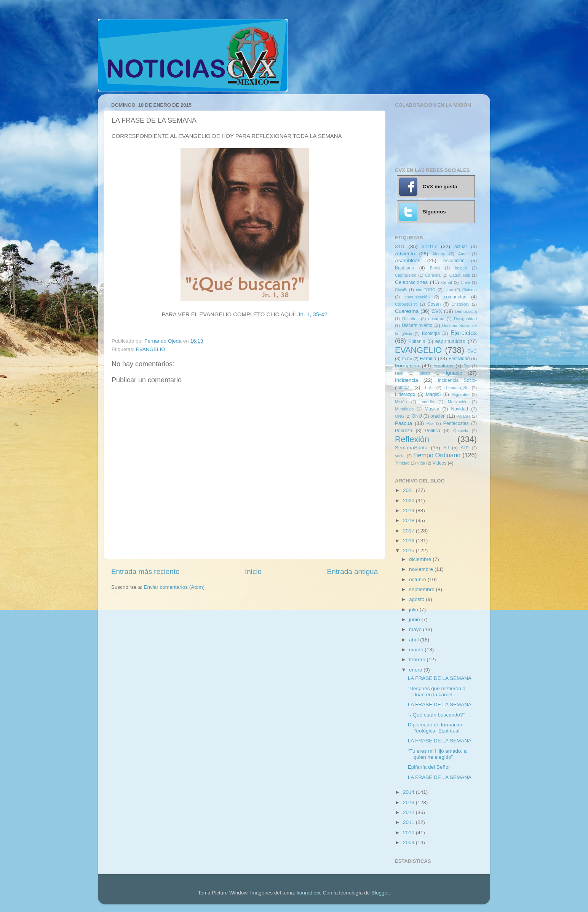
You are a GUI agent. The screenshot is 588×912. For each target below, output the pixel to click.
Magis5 (433, 394)
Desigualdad (465, 319)
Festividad (459, 359)
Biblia (435, 268)
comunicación (417, 297)
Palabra (463, 416)
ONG (400, 416)
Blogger (380, 893)
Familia (428, 358)
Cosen (434, 304)
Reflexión (412, 439)
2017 (409, 531)
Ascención (454, 261)
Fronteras (443, 366)
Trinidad (402, 463)
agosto (417, 599)
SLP (465, 448)
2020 (409, 501)
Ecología (431, 333)
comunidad (455, 297)
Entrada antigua (352, 571)
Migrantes (460, 394)
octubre (418, 579)
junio (415, 619)
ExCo (407, 359)
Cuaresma (407, 311)
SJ (446, 448)
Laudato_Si (457, 388)
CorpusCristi (406, 304)
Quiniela (461, 431)
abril (415, 640)
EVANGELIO (151, 349)
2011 (409, 822)
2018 (409, 520)
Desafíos (410, 319)
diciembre (421, 559)
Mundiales (404, 409)
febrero (418, 660)
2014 (409, 792)
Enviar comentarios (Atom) (174, 587)
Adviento (405, 254)
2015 (409, 551)
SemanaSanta (411, 448)
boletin (461, 268)
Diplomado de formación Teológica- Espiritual (436, 728)
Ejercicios (464, 333)
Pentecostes (456, 423)
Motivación (458, 402)
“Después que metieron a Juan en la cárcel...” (437, 692)
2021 (409, 490)
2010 (409, 833)
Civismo (470, 290)
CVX (437, 311)
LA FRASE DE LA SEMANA (440, 678)
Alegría (439, 254)
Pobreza (403, 431)
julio (414, 610)
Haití (399, 373)
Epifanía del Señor (429, 767)
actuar (461, 247)
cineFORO (426, 290)
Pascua (403, 423)
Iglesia (424, 373)
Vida (421, 463)
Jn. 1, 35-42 (312, 314)
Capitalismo (406, 275)
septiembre (423, 589)
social (400, 456)
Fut (467, 366)
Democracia (466, 311)
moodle (427, 402)
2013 (409, 802)
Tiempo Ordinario (437, 455)
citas (449, 290)
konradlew (308, 893)
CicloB (401, 290)
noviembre (422, 569)
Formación (407, 366)
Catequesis (460, 275)
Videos (439, 463)
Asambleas (408, 260)
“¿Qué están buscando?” (436, 715)
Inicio (253, 571)
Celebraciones (411, 282)
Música (432, 409)
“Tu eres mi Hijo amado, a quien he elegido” (437, 754)
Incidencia (407, 380)
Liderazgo (405, 394)
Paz (430, 423)
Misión (401, 402)
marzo (417, 650)
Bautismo (405, 268)
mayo (416, 629)
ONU (417, 416)
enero (416, 670)
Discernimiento (417, 325)
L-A (428, 388)
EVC (472, 351)
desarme (436, 319)
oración (438, 416)
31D (400, 246)
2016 (409, 541)
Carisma (433, 275)
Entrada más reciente (145, 571)
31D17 (429, 246)
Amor (463, 254)
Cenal (446, 282)
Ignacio (454, 373)
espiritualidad (451, 341)
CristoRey (460, 304)
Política (433, 431)
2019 (409, 510)
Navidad (459, 409)
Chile (465, 282)
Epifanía (417, 341)
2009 (409, 842)
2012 (409, 812)
